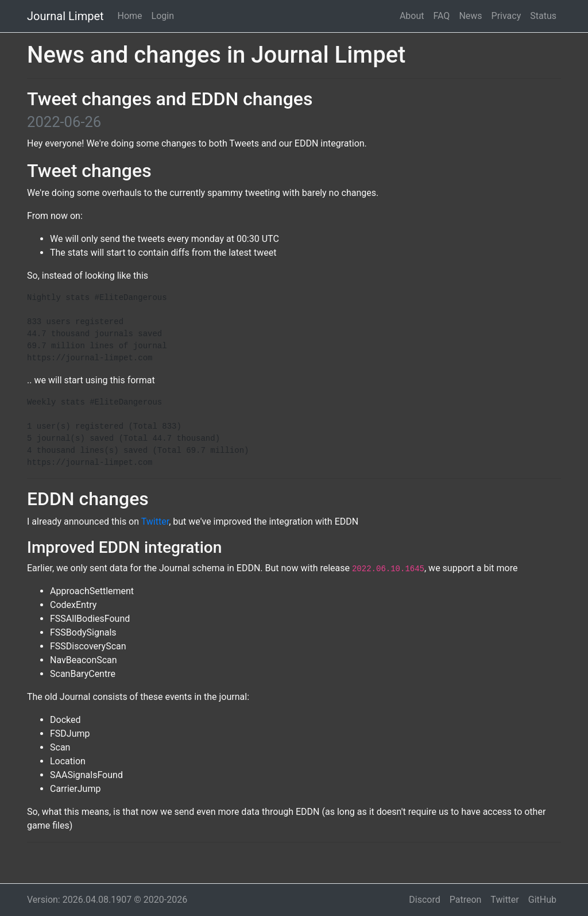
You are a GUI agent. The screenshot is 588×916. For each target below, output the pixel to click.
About (412, 16)
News (470, 16)
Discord (424, 900)
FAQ (442, 16)
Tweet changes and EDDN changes (170, 99)
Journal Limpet (65, 16)
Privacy (506, 16)
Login (163, 16)
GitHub (542, 900)
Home (130, 16)
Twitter (155, 521)
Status (543, 16)
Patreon (466, 900)
